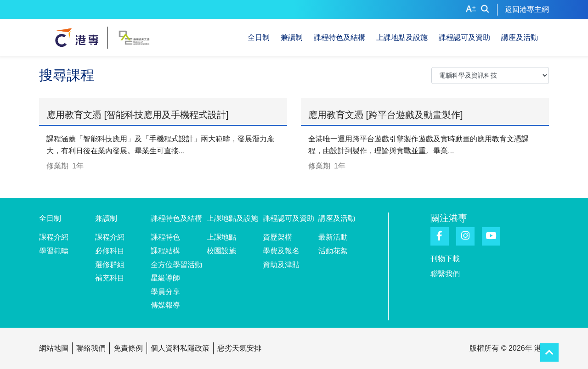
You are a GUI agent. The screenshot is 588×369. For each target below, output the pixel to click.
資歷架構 (277, 237)
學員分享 (165, 292)
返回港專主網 (527, 9)
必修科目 (110, 251)
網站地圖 (54, 348)
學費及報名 (281, 251)
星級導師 (165, 278)
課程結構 (165, 251)
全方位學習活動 (176, 265)
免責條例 (128, 348)
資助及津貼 (281, 265)
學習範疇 (54, 251)
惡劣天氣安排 (239, 348)
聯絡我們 (91, 348)
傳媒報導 (165, 305)
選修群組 (110, 265)
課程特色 (165, 237)
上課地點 (221, 237)
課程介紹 (54, 237)
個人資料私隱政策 (180, 348)
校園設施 (221, 251)
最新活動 (333, 237)
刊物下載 (445, 259)
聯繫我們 (445, 274)
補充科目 (110, 278)
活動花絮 (333, 251)
